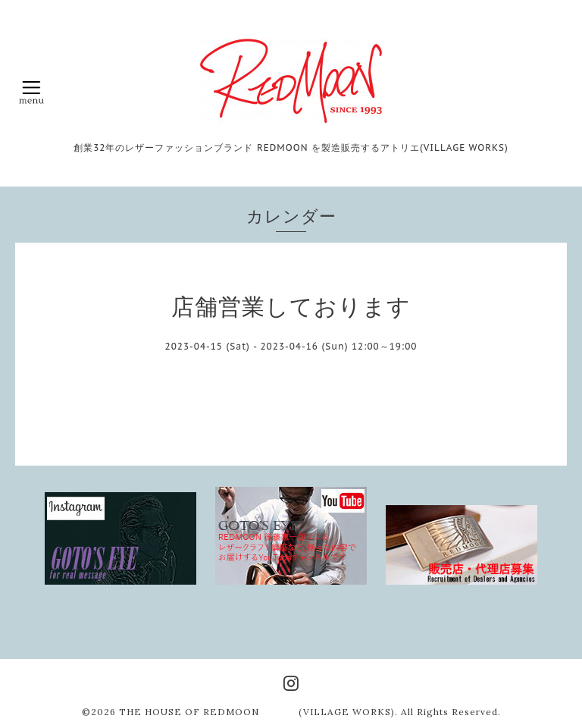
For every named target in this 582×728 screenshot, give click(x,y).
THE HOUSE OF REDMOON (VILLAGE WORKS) (257, 712)
